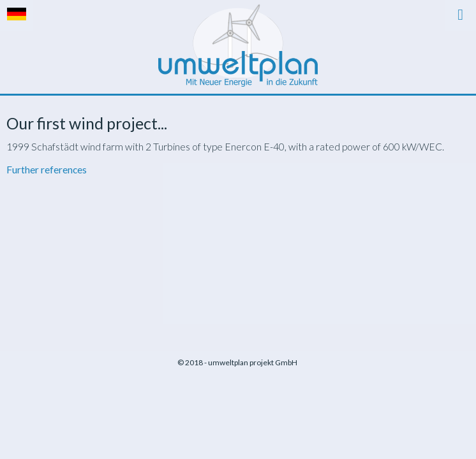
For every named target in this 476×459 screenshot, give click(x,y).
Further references (47, 170)
